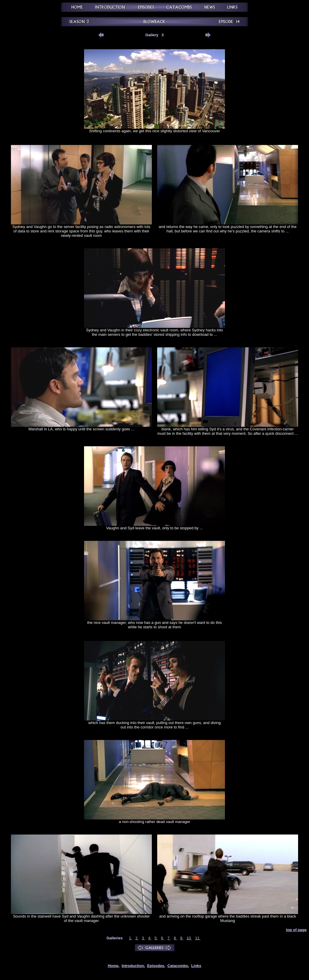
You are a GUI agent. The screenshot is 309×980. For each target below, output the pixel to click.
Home (113, 966)
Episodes (156, 966)
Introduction (133, 966)
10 (189, 938)
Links (196, 966)
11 (198, 938)
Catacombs (178, 966)
